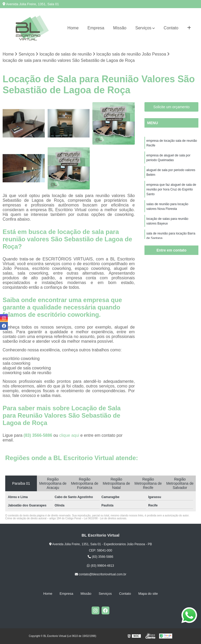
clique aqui (69, 435)
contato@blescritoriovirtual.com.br (101, 574)
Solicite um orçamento (172, 107)
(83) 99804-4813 (100, 566)
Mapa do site (148, 594)
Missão (120, 28)
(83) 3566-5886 (38, 435)
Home (73, 28)
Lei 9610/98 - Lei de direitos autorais (105, 518)
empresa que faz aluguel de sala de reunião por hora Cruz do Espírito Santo (171, 189)
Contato (171, 28)
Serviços (143, 28)
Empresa (96, 28)
